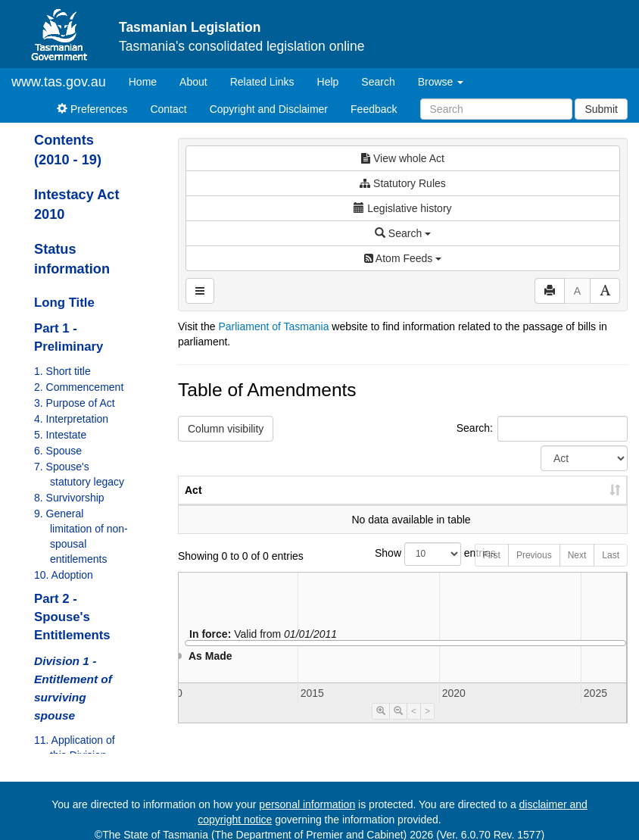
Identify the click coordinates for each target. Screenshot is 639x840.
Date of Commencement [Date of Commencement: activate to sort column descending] (548, 498)
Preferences (92, 109)
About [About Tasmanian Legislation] (193, 82)
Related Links (262, 82)
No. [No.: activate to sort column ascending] (375, 505)
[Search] (496, 109)
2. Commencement (79, 387)
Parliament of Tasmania (273, 326)
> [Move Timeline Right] (427, 726)
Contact (168, 109)
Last (611, 570)
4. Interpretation (71, 419)
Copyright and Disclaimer (269, 109)
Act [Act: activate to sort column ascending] (193, 505)
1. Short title (62, 371)
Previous (534, 570)
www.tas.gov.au (59, 82)
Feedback (374, 109)
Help (328, 82)
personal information (307, 804)
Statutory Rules (403, 183)
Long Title (64, 303)
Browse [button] (441, 82)
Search (378, 82)
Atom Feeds (403, 258)
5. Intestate (60, 435)
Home (148, 81)
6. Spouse (58, 451)
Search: (542, 429)
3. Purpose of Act (75, 403)
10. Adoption (64, 575)
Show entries (403, 569)
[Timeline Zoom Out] (398, 726)
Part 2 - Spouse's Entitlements (72, 617)
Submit (601, 109)
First (492, 570)
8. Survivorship (69, 498)
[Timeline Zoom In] (381, 726)
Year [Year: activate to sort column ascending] (444, 505)
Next (577, 570)
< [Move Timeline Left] (414, 726)
